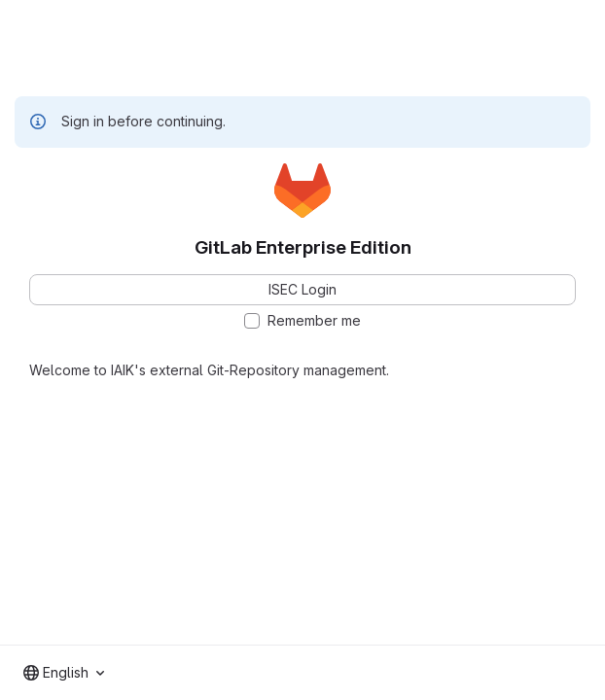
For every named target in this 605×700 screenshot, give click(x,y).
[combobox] (64, 673)
